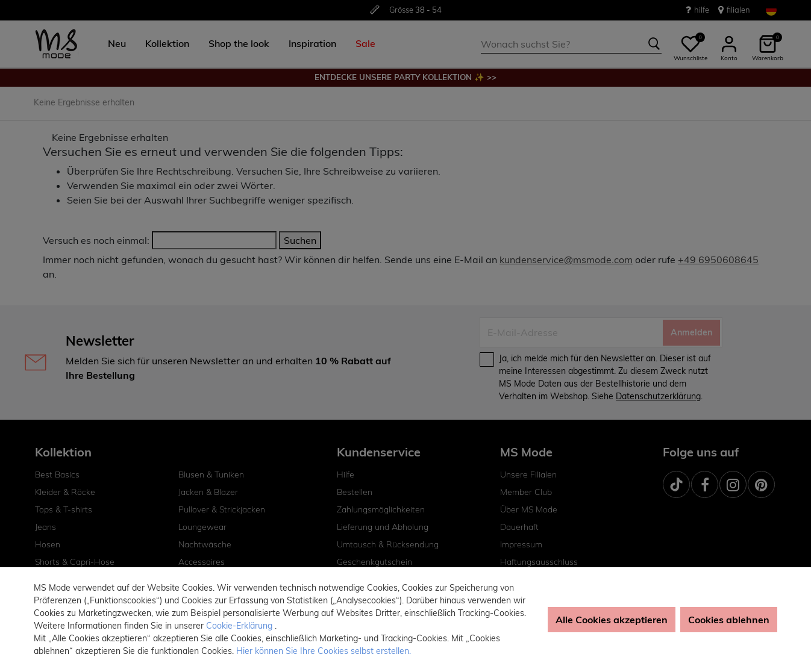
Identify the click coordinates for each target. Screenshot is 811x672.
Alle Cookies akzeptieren (612, 620)
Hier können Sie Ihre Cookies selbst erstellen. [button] (324, 651)
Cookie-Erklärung (240, 626)
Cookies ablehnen (729, 620)
